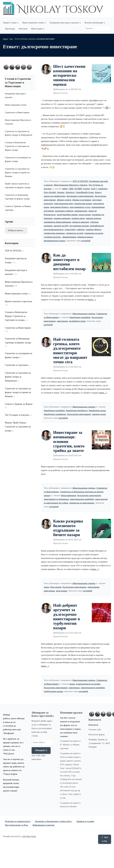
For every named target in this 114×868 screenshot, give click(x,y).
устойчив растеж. (53, 237)
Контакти (23, 29)
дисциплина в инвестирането (80, 196)
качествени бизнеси (60, 207)
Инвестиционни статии (33, 23)
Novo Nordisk (50, 192)
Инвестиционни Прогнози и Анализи (71, 185)
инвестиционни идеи (64, 204)
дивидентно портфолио (55, 414)
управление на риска (94, 233)
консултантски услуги (80, 207)
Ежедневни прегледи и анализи (64, 23)
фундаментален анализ (55, 241)
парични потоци (93, 218)
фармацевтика (69, 237)
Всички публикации (94, 23)
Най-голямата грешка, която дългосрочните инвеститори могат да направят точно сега (70, 351)
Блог (11, 39)
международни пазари (67, 215)
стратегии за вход (75, 233)
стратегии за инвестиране (82, 503)
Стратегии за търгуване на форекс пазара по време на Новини (17, 173)
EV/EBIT (78, 189)
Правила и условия (85, 821)
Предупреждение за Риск (16, 825)
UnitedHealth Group (85, 192)
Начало (5, 39)
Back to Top (104, 839)
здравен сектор (64, 200)
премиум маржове (81, 222)
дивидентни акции (97, 411)
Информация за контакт (44, 825)
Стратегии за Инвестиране (17, 112)
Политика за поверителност (18, 821)
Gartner (86, 189)
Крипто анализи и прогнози (18, 301)
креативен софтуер (64, 211)
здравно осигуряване (82, 200)
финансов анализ (85, 237)
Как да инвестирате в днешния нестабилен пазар (69, 262)
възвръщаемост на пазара (88, 684)
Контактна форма (97, 734)
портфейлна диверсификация (57, 222)
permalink (86, 241)
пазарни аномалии (62, 218)
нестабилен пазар (77, 321)
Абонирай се (41, 750)
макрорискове (81, 211)
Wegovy (98, 192)
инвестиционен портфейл (82, 499)
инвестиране (94, 587)
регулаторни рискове (79, 226)
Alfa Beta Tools (29, 836)
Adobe (65, 189)
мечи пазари (61, 591)
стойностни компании (54, 233)
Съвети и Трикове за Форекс (19, 404)
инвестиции (62, 321)
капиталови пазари (83, 204)
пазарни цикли (78, 218)
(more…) (92, 300)
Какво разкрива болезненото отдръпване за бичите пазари (68, 528)
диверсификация (68, 495)
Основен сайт (95, 729)
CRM (71, 189)
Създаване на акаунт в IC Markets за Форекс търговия (70, 745)
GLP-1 (94, 189)
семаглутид (70, 229)
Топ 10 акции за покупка (17, 415)
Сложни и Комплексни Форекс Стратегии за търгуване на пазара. (16, 316)
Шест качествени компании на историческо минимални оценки (69, 75)
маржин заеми (99, 414)
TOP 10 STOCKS (80, 181)
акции (46, 587)
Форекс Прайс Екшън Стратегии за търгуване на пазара (18, 427)
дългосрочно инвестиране (79, 414)
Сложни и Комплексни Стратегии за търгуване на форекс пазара (17, 146)
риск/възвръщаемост (54, 229)
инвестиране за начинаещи (56, 499)
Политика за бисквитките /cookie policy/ (53, 821)
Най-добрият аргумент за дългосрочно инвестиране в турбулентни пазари (67, 617)
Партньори (10, 29)
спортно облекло (93, 229)
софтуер (81, 229)
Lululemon (103, 189)
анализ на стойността (55, 196)
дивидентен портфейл (80, 317)
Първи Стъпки (10, 23)
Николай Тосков (60, 93)
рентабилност (97, 226)
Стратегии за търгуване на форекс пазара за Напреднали (18, 377)
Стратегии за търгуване (16, 365)
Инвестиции (37, 29)
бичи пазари (56, 587)
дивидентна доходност (77, 411)
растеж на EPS (61, 226)
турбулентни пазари (53, 691)
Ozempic (61, 192)
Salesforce (70, 192)
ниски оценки (85, 215)
